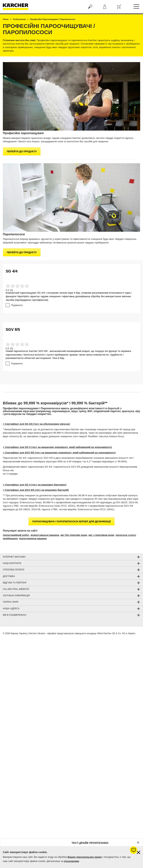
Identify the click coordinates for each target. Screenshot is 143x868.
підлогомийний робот (16, 535)
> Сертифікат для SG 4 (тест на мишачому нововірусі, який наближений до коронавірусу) (57, 447)
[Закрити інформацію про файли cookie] (138, 852)
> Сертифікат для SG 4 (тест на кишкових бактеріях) (35, 485)
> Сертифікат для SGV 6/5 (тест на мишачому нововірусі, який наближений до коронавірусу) (59, 453)
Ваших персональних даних (85, 857)
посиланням (71, 861)
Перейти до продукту (22, 151)
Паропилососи (14, 234)
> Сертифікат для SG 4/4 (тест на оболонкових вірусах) (36, 424)
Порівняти (17, 305)
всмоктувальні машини (45, 535)
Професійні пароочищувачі (23, 133)
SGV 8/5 (13, 329)
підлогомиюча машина (33, 538)
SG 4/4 (12, 271)
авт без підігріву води (74, 535)
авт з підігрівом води (101, 535)
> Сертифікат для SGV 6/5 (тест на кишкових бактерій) (36, 490)
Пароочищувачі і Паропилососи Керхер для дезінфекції (71, 521)
